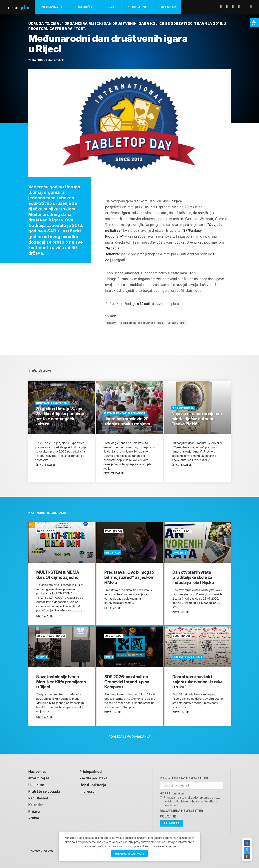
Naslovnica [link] (37, 772)
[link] (254, 22)
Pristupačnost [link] (91, 772)
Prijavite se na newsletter (184, 778)
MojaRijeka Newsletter (181, 811)
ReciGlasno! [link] (38, 798)
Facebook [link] (222, 7)
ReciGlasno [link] (137, 7)
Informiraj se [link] (53, 7)
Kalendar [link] (167, 7)
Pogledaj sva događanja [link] (129, 737)
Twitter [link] (228, 7)
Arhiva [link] (34, 818)
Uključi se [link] (86, 7)
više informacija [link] (166, 846)
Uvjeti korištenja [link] (93, 785)
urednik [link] (59, 60)
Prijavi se (168, 816)
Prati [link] (111, 7)
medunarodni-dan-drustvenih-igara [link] (142, 323)
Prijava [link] (34, 812)
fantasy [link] (111, 323)
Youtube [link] (234, 7)
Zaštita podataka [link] (94, 778)
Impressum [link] (89, 792)
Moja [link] (18, 7)
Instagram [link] (240, 7)
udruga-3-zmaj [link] (176, 323)
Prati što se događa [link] (44, 792)
